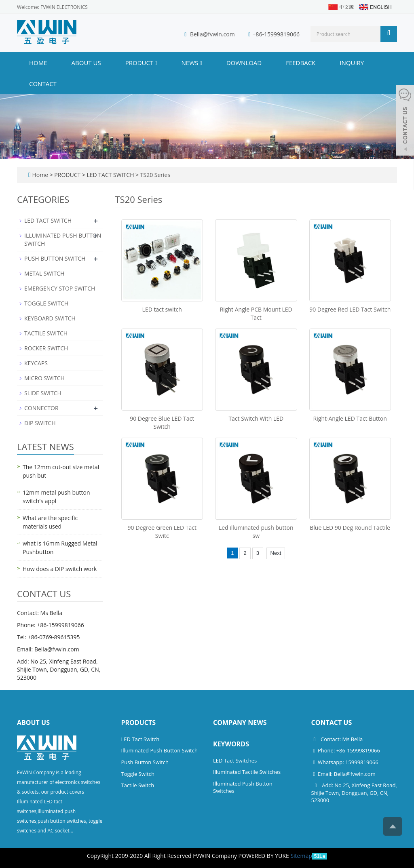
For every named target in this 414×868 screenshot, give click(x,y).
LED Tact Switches (235, 761)
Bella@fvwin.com (212, 34)
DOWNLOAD (244, 63)
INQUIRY (352, 63)
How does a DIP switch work (60, 569)
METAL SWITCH (44, 273)
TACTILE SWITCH (46, 333)
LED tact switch (162, 309)
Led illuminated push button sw (256, 532)
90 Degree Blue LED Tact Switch (162, 422)
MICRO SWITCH (44, 378)
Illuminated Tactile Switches (247, 772)
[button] (156, 63)
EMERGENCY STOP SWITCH (60, 288)
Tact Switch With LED (256, 418)
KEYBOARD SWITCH (50, 318)
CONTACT (43, 84)
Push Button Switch (145, 762)
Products (139, 723)
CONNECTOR (41, 408)
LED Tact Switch (140, 739)
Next (276, 553)
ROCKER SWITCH (46, 348)
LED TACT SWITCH (110, 175)
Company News (240, 723)
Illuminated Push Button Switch (159, 750)
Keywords (231, 744)
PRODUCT (141, 63)
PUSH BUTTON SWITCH (55, 258)
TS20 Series (154, 175)
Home (38, 63)
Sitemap (301, 856)
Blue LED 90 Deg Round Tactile (350, 528)
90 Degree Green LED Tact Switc (162, 532)
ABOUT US (86, 63)
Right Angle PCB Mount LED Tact (256, 313)
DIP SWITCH (40, 423)
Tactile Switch (138, 785)
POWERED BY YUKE (265, 856)
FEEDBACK (301, 63)
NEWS (192, 63)
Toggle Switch (138, 774)
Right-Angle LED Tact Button (350, 418)
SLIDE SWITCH (43, 393)
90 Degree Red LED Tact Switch (350, 309)
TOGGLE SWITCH (46, 303)
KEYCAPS (36, 363)
